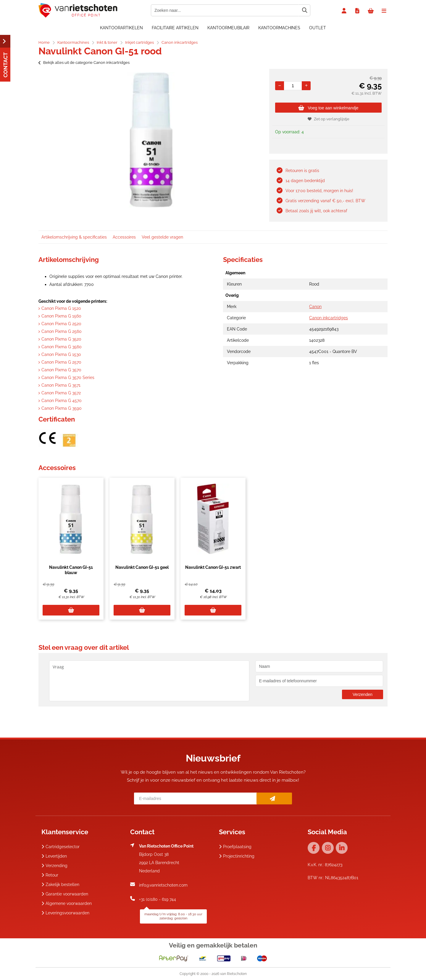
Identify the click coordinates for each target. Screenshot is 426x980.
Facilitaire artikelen (175, 28)
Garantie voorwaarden (65, 894)
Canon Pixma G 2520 (61, 324)
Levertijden (54, 856)
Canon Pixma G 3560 (62, 347)
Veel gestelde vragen (162, 237)
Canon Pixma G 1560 (61, 316)
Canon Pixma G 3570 (61, 370)
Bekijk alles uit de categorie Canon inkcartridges (84, 63)
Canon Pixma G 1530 (61, 354)
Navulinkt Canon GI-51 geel (142, 567)
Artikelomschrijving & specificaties (74, 237)
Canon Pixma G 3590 (62, 408)
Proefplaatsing (235, 847)
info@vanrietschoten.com (163, 885)
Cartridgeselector (60, 847)
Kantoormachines (279, 28)
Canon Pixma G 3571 (61, 385)
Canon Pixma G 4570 (62, 401)
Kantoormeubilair (228, 28)
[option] (151, 140)
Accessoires (124, 237)
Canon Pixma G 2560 (62, 331)
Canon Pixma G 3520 (61, 339)
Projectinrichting (237, 856)
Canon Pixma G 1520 (61, 308)
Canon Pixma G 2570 (61, 362)
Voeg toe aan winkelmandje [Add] (328, 108)
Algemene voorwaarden (67, 903)
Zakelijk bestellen (60, 885)
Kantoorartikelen (121, 28)
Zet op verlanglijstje (329, 119)
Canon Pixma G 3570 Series (68, 378)
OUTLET (318, 28)
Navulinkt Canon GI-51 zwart (213, 567)
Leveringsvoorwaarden (65, 913)
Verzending (54, 866)
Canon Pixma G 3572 (61, 393)
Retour (50, 875)
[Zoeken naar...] (304, 10)
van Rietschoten (233, 974)
